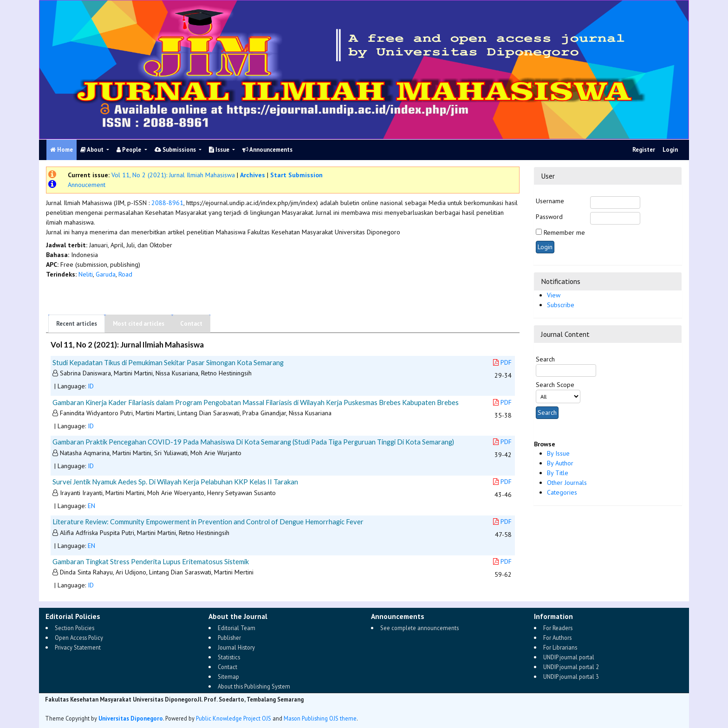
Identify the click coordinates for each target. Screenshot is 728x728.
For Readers (558, 628)
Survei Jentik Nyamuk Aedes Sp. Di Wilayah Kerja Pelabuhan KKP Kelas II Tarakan (175, 482)
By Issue (558, 453)
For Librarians (560, 647)
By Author (560, 463)
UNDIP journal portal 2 (571, 667)
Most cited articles (139, 324)
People (130, 150)
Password (549, 217)
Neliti (86, 274)
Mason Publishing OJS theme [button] (320, 718)
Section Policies (75, 628)
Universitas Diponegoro (131, 718)
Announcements (267, 150)
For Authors (557, 638)
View (554, 295)
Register (644, 150)
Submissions (176, 150)
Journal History (236, 647)
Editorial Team (237, 628)
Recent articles (77, 324)
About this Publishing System (254, 686)
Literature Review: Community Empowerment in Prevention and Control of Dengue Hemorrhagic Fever (208, 522)
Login (670, 150)
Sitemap (228, 676)
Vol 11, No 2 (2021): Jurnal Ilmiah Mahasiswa (173, 175)
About (93, 150)
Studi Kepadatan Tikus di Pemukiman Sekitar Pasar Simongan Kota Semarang (168, 362)
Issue (220, 150)
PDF (502, 362)
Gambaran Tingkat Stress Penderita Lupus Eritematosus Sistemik (151, 561)
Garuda (106, 274)
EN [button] (91, 506)
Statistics (229, 657)
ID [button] (91, 386)
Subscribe (561, 305)
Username (550, 201)
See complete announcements (419, 628)
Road (125, 274)
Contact (191, 324)
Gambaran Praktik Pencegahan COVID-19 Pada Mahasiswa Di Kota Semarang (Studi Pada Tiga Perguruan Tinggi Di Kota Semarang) (253, 442)
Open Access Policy (79, 638)
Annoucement (87, 185)
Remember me (564, 232)
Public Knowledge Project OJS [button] (234, 718)
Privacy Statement (78, 647)
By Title (558, 473)
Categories (562, 492)
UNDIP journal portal (569, 657)
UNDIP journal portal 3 (571, 676)
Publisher (229, 638)
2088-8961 (167, 203)
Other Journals (567, 483)
